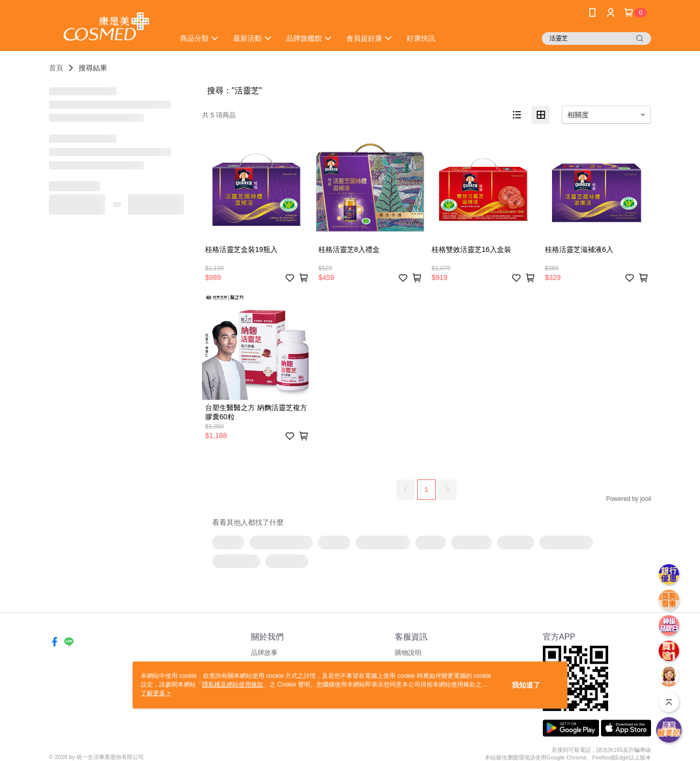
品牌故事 (264, 653)
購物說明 (408, 653)
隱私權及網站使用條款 (233, 684)
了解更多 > (156, 693)
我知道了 (526, 685)
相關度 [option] (578, 115)
